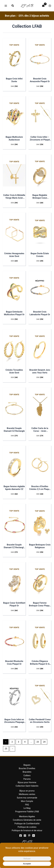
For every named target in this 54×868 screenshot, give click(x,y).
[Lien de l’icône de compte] (50, 6)
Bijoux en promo (27, 791)
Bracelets (27, 772)
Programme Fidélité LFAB (27, 812)
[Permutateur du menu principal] (6, 6)
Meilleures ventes (27, 794)
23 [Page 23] (38, 742)
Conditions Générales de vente (27, 820)
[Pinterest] (29, 836)
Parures (27, 779)
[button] (13, 6)
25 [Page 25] (6, 749)
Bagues (27, 765)
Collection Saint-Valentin (27, 786)
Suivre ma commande (27, 798)
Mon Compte (27, 801)
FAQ (27, 805)
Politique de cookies (27, 827)
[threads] (34, 836)
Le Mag (27, 808)
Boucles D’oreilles (27, 768)
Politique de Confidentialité (27, 824)
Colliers (27, 775)
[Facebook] (21, 836)
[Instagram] (25, 836)
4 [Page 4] (25, 742)
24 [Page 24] (44, 742)
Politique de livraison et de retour (27, 830)
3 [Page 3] (18, 742)
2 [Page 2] (12, 742)
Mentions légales (27, 816)
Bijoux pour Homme (27, 782)
